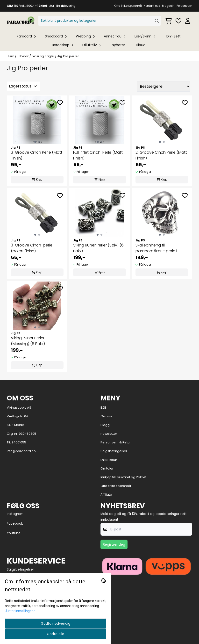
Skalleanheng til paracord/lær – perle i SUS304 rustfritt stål (156, 248)
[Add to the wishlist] (60, 103)
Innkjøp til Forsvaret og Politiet (123, 477)
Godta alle (56, 634)
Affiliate (106, 495)
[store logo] (21, 21)
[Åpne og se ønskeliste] (178, 21)
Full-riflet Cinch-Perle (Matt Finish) (98, 155)
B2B (103, 408)
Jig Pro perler (68, 56)
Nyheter (118, 45)
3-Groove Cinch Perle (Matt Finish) (37, 155)
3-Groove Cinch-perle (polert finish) (32, 248)
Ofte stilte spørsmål (116, 486)
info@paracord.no (21, 451)
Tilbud (140, 45)
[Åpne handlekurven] (168, 21)
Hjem (11, 56)
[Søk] (100, 21)
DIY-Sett (174, 36)
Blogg (105, 425)
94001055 (19, 442)
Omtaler (107, 468)
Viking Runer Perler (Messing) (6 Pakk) (28, 341)
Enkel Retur (109, 460)
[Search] (157, 21)
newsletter (109, 434)
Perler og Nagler (43, 56)
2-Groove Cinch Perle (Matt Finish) (161, 155)
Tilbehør (23, 56)
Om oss (107, 416)
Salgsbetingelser (114, 451)
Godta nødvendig (56, 623)
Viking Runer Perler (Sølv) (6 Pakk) (98, 248)
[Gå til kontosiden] (188, 21)
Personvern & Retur (116, 442)
